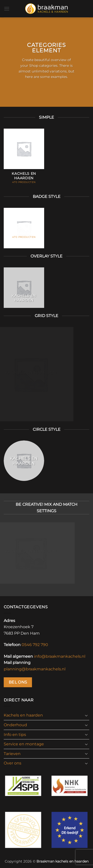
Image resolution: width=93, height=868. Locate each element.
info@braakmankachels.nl (60, 656)
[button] (7, 9)
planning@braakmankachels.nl (35, 669)
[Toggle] (86, 715)
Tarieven (12, 754)
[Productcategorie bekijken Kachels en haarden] (24, 159)
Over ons (13, 763)
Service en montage (24, 744)
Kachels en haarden (23, 715)
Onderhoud (15, 725)
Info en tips (15, 735)
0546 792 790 (35, 645)
